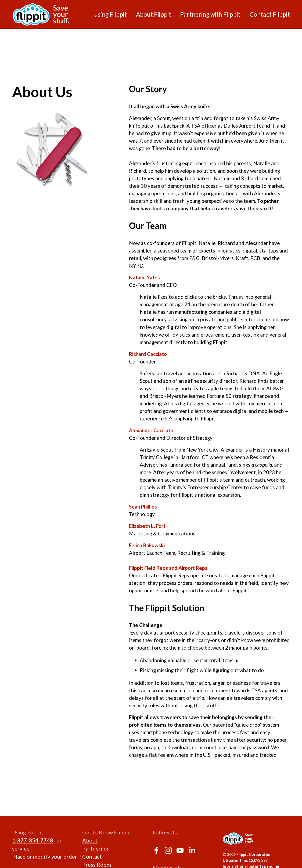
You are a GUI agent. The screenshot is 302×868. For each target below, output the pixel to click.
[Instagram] (168, 850)
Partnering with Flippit (210, 14)
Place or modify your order (45, 856)
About (90, 840)
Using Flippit (110, 14)
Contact (92, 856)
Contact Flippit (270, 14)
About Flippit (154, 14)
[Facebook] (156, 850)
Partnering (95, 848)
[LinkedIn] (192, 850)
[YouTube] (180, 850)
